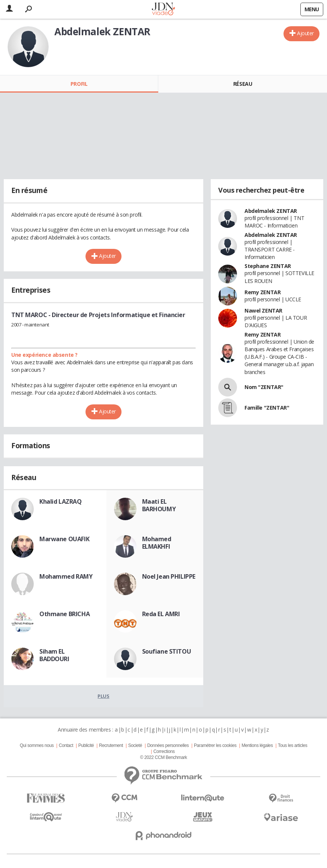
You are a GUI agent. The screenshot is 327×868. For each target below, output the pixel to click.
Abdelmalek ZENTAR (271, 211)
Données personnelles (168, 745)
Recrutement (111, 745)
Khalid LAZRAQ (61, 501)
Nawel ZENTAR (263, 311)
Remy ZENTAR (262, 292)
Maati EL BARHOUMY (159, 505)
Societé (135, 745)
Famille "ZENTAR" (267, 408)
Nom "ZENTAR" (264, 387)
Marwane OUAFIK (64, 539)
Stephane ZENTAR (268, 266)
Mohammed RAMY (66, 576)
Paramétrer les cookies (215, 745)
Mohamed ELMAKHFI (157, 543)
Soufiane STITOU (167, 651)
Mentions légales (257, 745)
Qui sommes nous (37, 745)
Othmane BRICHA (64, 614)
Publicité (86, 745)
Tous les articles (292, 745)
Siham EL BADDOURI (54, 655)
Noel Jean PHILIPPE (169, 576)
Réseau (243, 84)
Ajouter (305, 33)
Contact (66, 745)
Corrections (164, 751)
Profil (79, 84)
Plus (103, 696)
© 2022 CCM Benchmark (163, 757)
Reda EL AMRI (161, 614)
